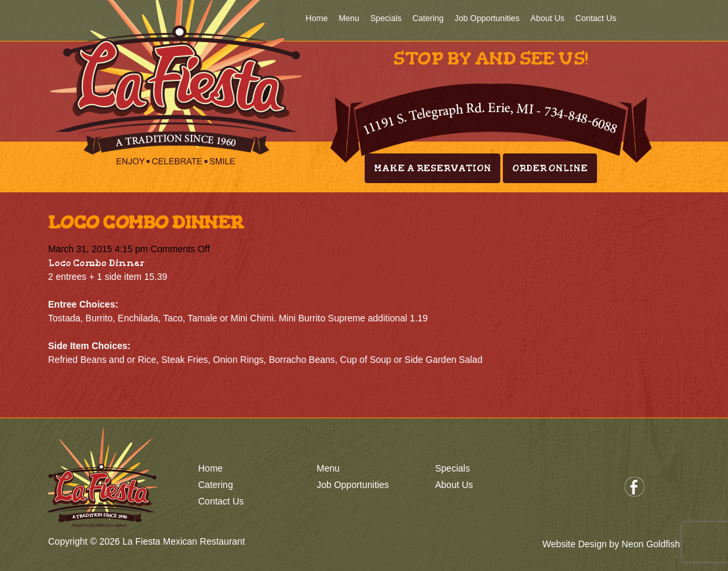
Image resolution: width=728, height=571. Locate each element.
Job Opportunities (487, 18)
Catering (428, 18)
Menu (349, 18)
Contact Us (596, 18)
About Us (548, 18)
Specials (386, 18)
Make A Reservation (432, 168)
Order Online (550, 168)
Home (317, 18)
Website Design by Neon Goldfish (611, 544)
